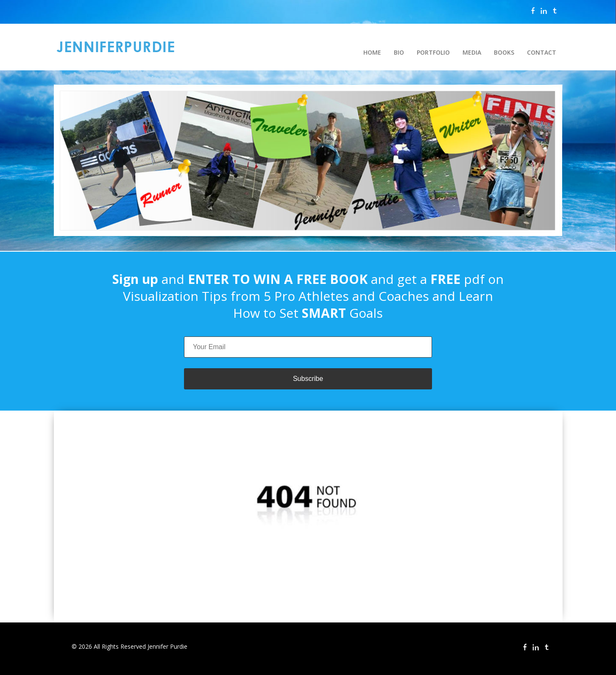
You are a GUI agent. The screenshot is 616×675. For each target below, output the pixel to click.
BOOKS (504, 52)
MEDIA (472, 52)
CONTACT (542, 52)
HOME (372, 52)
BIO (399, 52)
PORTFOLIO (433, 52)
